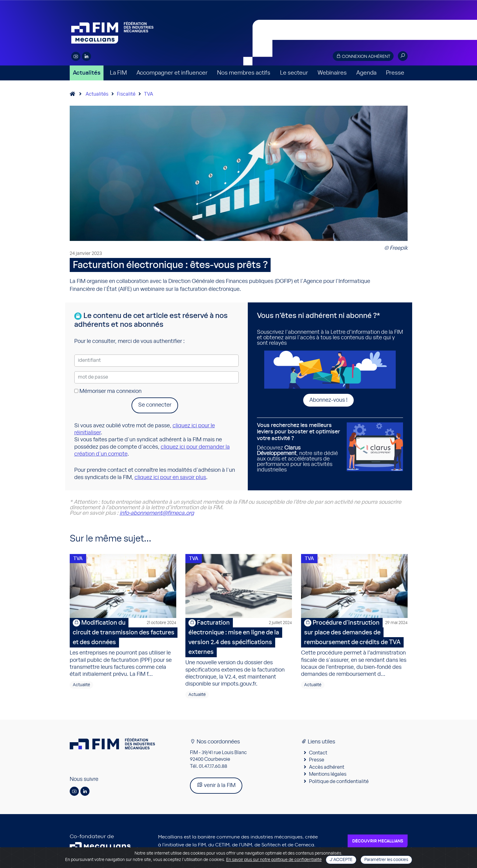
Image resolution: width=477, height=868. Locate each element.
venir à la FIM (216, 785)
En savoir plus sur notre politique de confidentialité (274, 860)
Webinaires (332, 73)
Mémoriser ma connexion (108, 391)
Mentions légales (328, 774)
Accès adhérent (327, 767)
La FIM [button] (118, 73)
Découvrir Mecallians (378, 841)
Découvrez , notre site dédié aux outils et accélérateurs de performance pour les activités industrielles (300, 448)
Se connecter (155, 405)
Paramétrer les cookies (386, 860)
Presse (395, 73)
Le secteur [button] (294, 73)
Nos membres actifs (244, 73)
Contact (318, 753)
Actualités (87, 73)
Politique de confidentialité (339, 782)
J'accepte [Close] (341, 860)
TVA (149, 94)
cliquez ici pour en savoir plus (170, 478)
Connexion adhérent (363, 56)
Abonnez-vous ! (328, 400)
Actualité (81, 685)
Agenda (366, 73)
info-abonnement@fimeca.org (157, 513)
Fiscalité (126, 94)
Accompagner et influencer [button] (172, 73)
